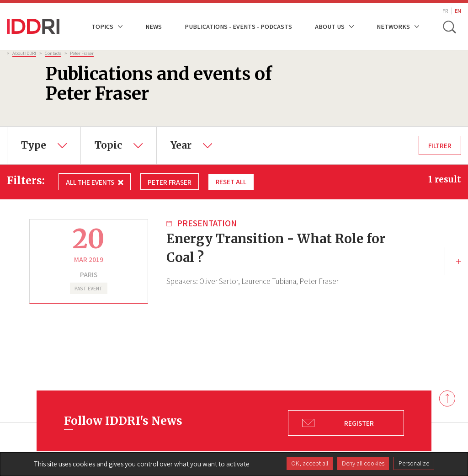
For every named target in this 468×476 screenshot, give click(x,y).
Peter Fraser (82, 53)
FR (445, 11)
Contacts (53, 53)
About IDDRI (24, 53)
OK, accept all (310, 463)
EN (458, 11)
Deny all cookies (363, 463)
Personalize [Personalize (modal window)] (414, 463)
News (154, 26)
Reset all (231, 182)
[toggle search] (449, 27)
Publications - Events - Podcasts (238, 26)
